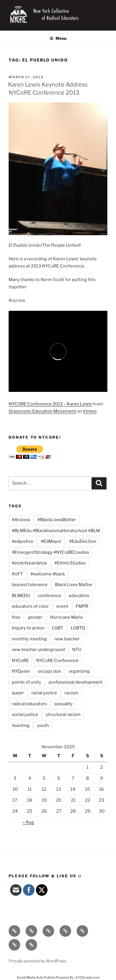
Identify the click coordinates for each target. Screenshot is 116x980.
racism (71, 693)
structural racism (63, 715)
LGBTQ (78, 628)
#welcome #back (48, 574)
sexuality (64, 704)
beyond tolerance (30, 585)
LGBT (58, 628)
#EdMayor (51, 541)
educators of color (30, 606)
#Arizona (21, 520)
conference (50, 596)
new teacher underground (38, 650)
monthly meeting (29, 639)
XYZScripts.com (88, 977)
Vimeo (90, 411)
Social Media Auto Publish (36, 977)
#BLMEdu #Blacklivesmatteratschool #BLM (56, 531)
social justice (25, 715)
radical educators (29, 704)
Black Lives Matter (74, 585)
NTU (77, 650)
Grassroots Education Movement (42, 411)
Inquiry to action (28, 628)
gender (35, 617)
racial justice (44, 693)
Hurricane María (66, 617)
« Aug (28, 822)
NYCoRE (20, 661)
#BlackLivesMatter (57, 520)
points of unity (26, 682)
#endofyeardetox (29, 563)
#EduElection (83, 541)
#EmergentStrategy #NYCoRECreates (51, 552)
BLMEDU (21, 596)
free (16, 617)
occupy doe (49, 671)
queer (18, 693)
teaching (21, 725)
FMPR (82, 606)
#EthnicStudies (70, 563)
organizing (79, 671)
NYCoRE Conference (57, 661)
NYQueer (21, 671)
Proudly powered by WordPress (38, 961)
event (62, 606)
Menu (58, 38)
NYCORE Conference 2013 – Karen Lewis (50, 404)
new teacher (67, 639)
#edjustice (23, 541)
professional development (76, 682)
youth (43, 725)
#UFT (17, 574)
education (79, 596)
